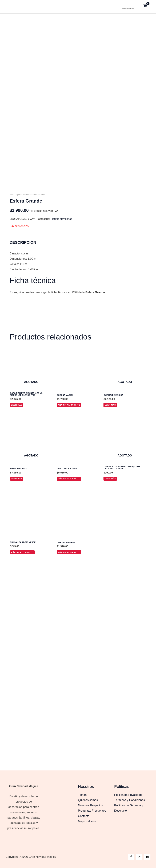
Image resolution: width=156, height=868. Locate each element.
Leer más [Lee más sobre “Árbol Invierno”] (17, 492)
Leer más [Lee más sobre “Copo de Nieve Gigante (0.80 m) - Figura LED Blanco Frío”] (17, 419)
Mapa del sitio (87, 821)
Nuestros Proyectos (91, 805)
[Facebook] (131, 857)
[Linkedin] (147, 857)
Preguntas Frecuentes (92, 811)
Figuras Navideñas (24, 208)
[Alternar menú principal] (8, 5)
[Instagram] (139, 857)
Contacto (84, 816)
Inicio (12, 208)
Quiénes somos (88, 800)
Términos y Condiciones (130, 800)
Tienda (82, 795)
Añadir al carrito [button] (69, 419)
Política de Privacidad (128, 795)
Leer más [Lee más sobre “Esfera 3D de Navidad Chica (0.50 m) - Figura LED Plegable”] (110, 492)
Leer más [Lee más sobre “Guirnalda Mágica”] (110, 419)
